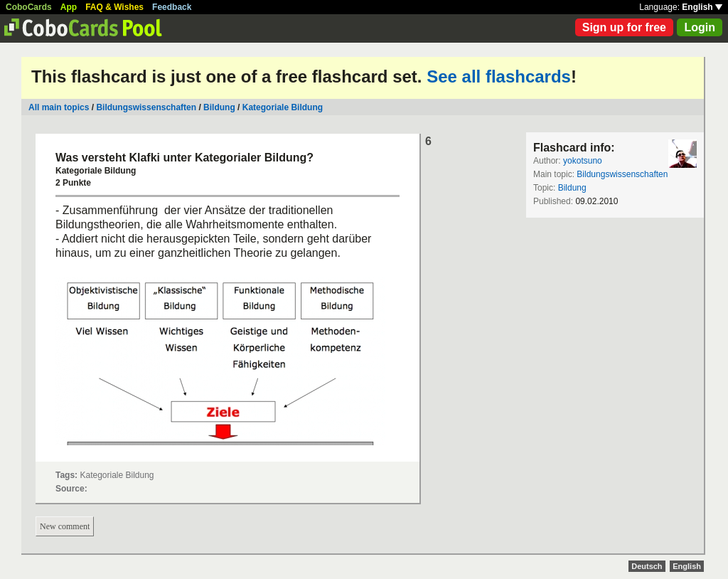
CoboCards (29, 7)
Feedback (172, 7)
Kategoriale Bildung (283, 107)
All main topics (59, 107)
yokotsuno (583, 161)
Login (700, 27)
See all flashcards (499, 76)
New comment (65, 526)
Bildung (219, 107)
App (69, 7)
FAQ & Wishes (114, 7)
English (702, 7)
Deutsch (647, 566)
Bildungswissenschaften (146, 107)
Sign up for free (624, 27)
